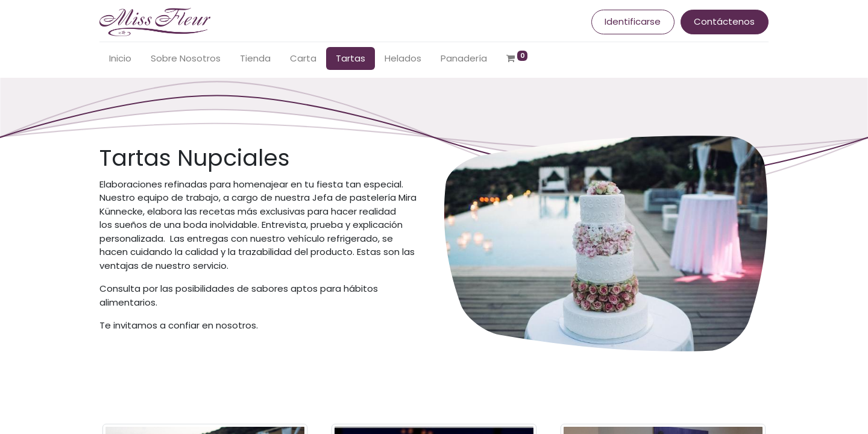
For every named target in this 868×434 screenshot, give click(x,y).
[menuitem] (120, 59)
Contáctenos (724, 21)
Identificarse (633, 21)
